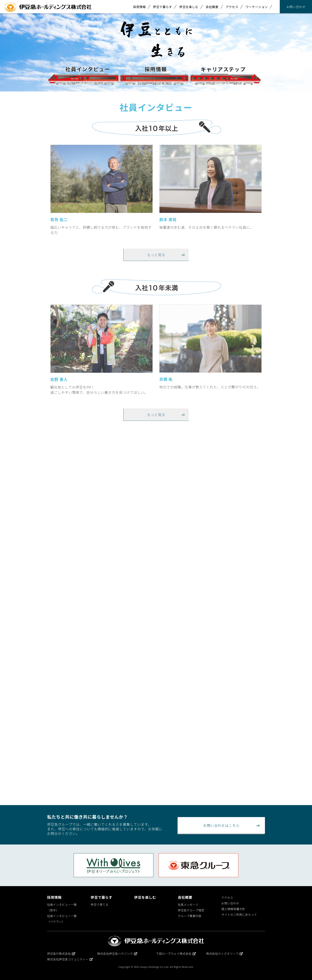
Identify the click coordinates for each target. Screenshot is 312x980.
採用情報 (140, 7)
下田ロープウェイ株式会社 (176, 954)
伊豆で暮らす (163, 7)
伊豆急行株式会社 (61, 954)
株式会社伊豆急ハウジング (117, 954)
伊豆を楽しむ (189, 7)
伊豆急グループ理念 (191, 910)
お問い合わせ (296, 7)
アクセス (232, 7)
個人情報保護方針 (233, 909)
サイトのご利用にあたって (239, 915)
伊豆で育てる (100, 905)
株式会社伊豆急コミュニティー (70, 959)
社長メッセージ (188, 905)
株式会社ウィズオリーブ (225, 954)
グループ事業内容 (190, 916)
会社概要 (212, 7)
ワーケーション (257, 7)
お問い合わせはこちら (221, 825)
